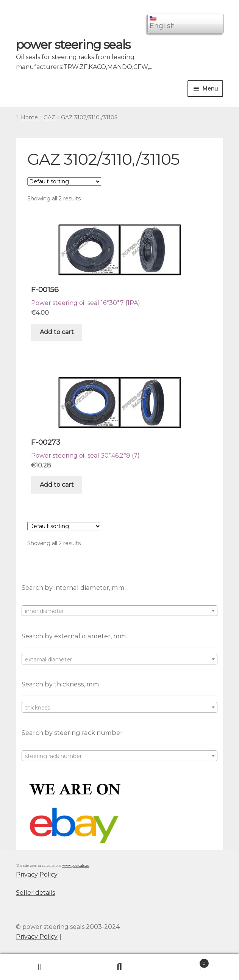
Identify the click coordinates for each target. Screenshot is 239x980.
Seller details (35, 893)
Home (29, 117)
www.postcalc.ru (76, 865)
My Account (40, 967)
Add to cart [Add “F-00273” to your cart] (57, 485)
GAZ (49, 117)
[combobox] (119, 611)
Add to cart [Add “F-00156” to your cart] (57, 332)
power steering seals (73, 45)
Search (119, 967)
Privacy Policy (37, 874)
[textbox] (119, 611)
